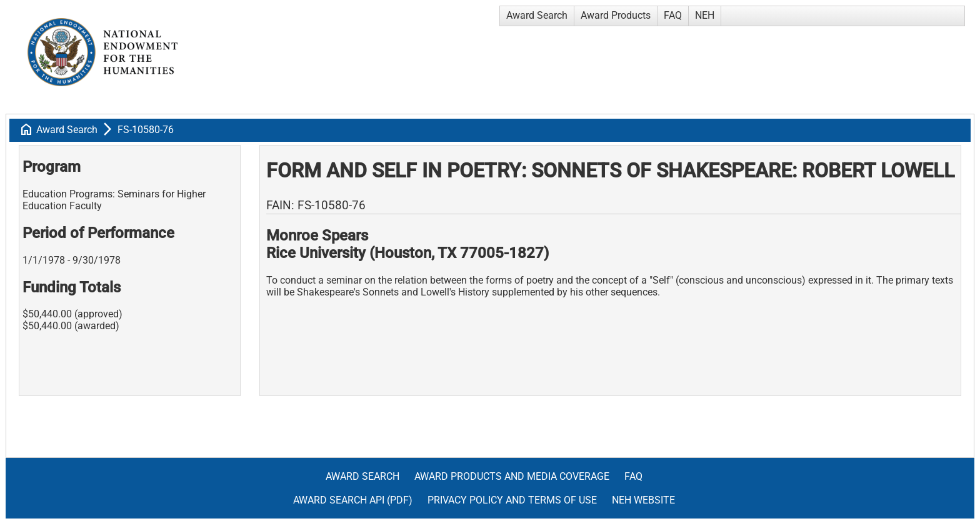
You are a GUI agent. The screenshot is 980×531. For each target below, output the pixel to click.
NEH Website (643, 500)
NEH (705, 15)
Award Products (616, 15)
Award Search (537, 15)
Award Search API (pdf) (353, 500)
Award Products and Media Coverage (512, 476)
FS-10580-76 (146, 130)
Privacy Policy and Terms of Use (512, 500)
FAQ (673, 15)
